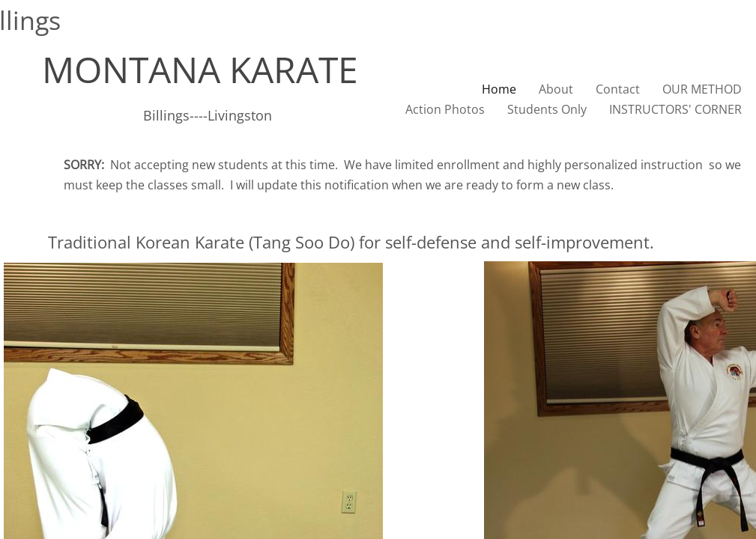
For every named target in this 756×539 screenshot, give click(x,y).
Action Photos (445, 109)
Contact (618, 89)
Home (499, 89)
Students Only (547, 109)
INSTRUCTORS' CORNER (675, 109)
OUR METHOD (702, 89)
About (556, 89)
